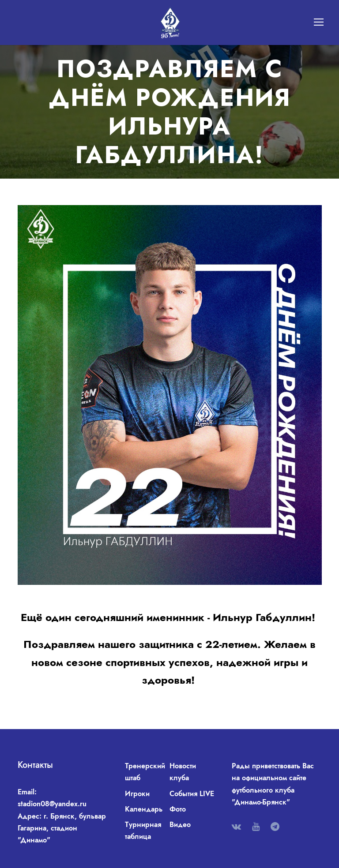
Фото (178, 809)
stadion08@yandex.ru (52, 804)
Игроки (137, 794)
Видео (180, 825)
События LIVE (192, 794)
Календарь (144, 809)
